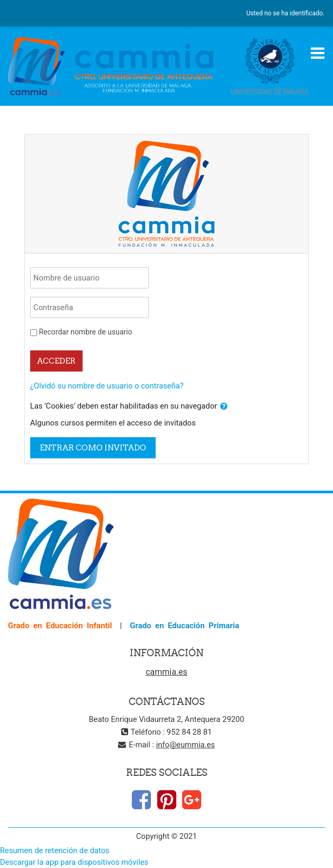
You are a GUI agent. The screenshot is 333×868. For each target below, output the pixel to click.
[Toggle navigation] (318, 53)
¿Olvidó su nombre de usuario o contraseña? (107, 386)
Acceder (56, 361)
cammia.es (166, 672)
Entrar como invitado (93, 447)
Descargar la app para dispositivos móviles (74, 862)
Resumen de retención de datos (55, 851)
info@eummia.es (186, 745)
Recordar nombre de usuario (85, 332)
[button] (224, 406)
